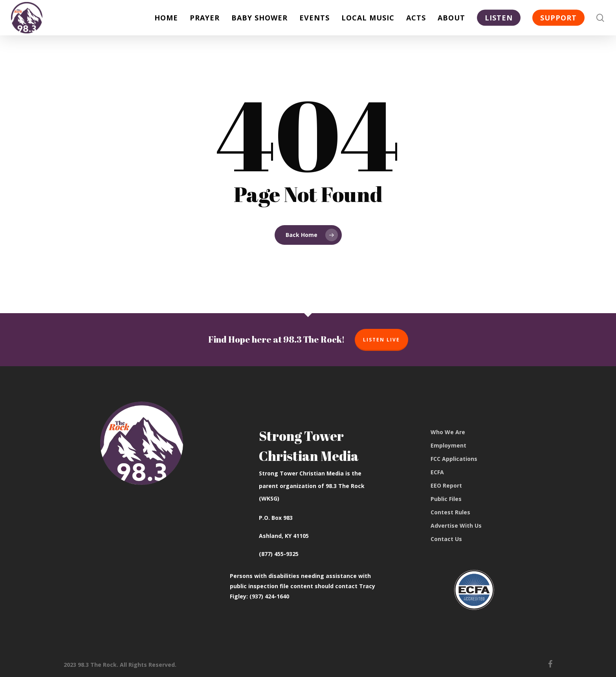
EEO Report (446, 485)
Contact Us (446, 539)
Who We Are (448, 432)
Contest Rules (450, 512)
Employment (448, 445)
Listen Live (381, 340)
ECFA (437, 472)
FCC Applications (454, 459)
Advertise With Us (456, 526)
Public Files (446, 499)
